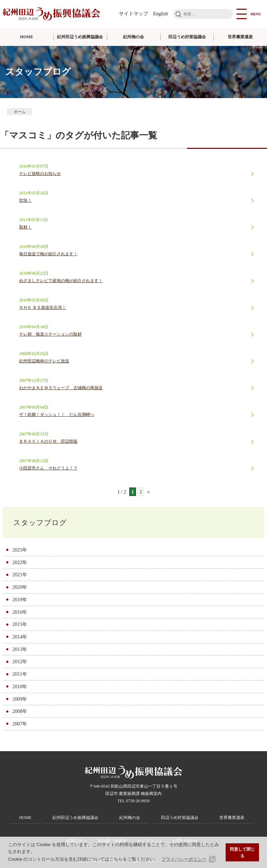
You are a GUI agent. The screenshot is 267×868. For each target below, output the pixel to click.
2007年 (20, 724)
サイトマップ (133, 14)
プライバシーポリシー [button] (184, 859)
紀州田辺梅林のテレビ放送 (44, 361)
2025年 (20, 550)
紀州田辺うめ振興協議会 (80, 37)
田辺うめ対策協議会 (187, 37)
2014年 (20, 637)
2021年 (20, 574)
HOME (27, 37)
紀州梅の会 (133, 37)
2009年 (20, 699)
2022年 (20, 562)
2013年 (20, 649)
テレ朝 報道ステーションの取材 (50, 334)
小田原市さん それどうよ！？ (48, 468)
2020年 (20, 587)
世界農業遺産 (240, 37)
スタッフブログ (40, 523)
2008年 (20, 711)
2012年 (20, 661)
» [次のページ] (148, 492)
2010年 (20, 686)
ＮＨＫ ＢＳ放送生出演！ (43, 307)
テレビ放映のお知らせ (40, 174)
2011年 (20, 674)
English (161, 14)
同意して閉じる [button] (242, 853)
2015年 (20, 624)
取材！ (25, 227)
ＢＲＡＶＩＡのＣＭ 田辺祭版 (48, 441)
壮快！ (25, 200)
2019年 (20, 600)
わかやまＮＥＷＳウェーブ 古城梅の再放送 (61, 388)
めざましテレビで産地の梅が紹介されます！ (61, 281)
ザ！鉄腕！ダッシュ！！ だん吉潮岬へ (57, 415)
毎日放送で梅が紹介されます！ (48, 254)
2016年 (20, 612)
